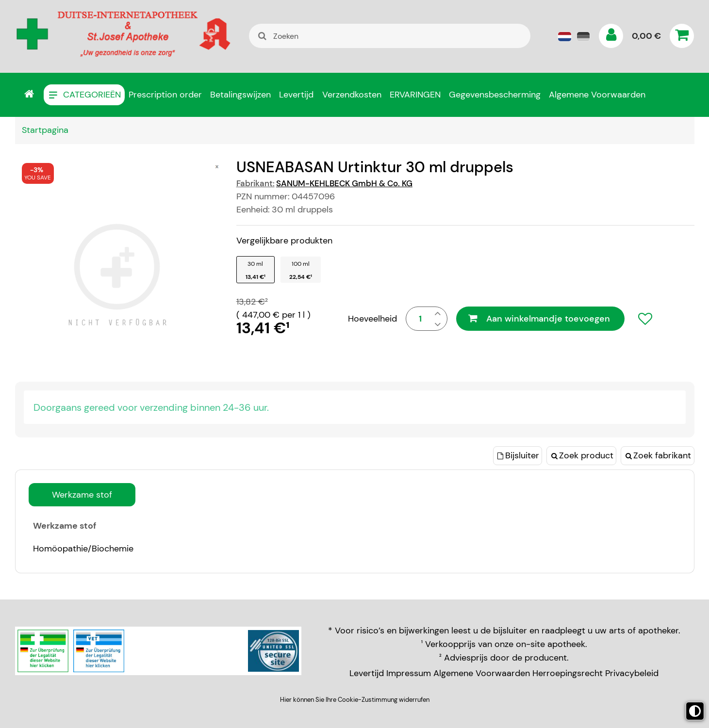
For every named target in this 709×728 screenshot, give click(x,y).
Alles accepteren (400, 488)
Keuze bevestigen (306, 488)
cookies (470, 373)
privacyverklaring (352, 373)
